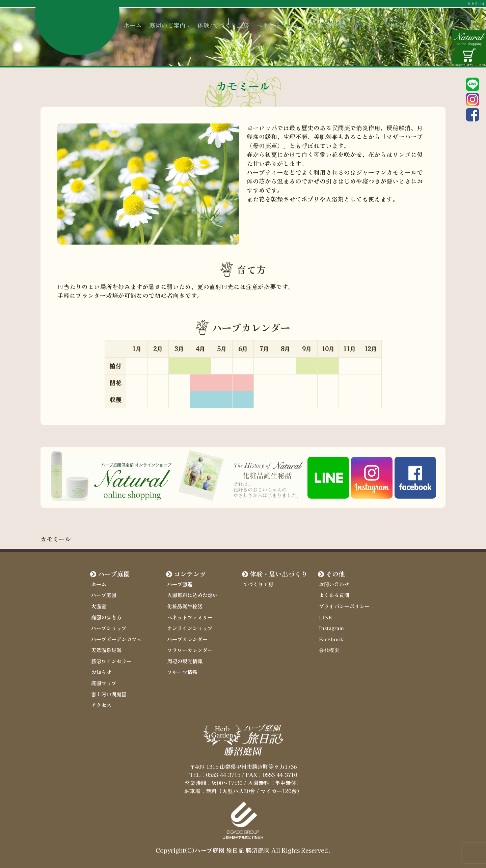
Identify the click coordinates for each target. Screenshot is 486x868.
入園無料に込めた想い (191, 595)
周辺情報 (350, 20)
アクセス (385, 20)
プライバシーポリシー (343, 605)
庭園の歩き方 (105, 616)
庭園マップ (103, 680)
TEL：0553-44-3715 (215, 771)
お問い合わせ (333, 584)
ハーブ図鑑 (179, 584)
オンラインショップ (188, 627)
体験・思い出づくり (279, 574)
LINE (325, 616)
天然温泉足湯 (105, 648)
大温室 (98, 605)
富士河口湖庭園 (108, 691)
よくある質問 (333, 595)
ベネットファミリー (299, 20)
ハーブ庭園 (114, 574)
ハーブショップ (108, 627)
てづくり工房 (257, 584)
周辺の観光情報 (184, 659)
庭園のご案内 (182, 20)
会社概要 (328, 648)
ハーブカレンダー (186, 637)
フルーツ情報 (181, 669)
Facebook (330, 637)
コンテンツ (190, 574)
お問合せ (421, 20)
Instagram (331, 627)
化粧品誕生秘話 (184, 605)
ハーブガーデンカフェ (115, 637)
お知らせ (101, 669)
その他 (335, 574)
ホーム (143, 20)
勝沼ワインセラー (110, 659)
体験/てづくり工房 (237, 20)
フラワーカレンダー (188, 648)
